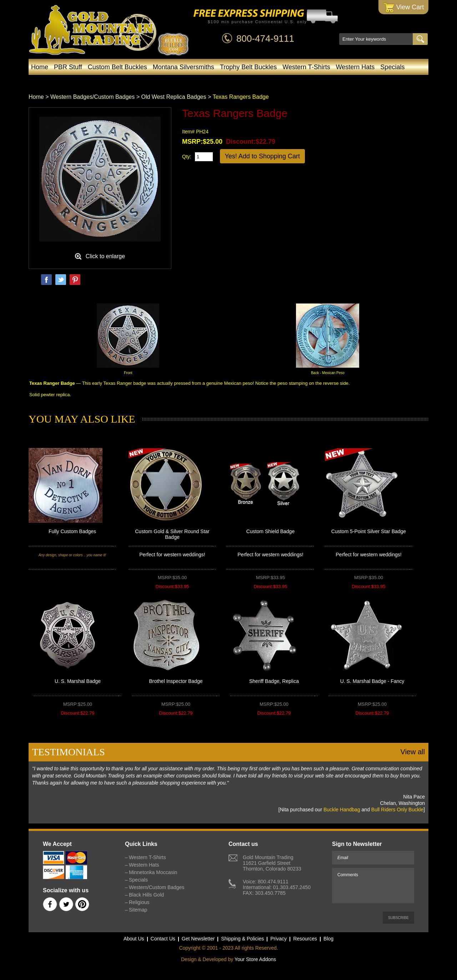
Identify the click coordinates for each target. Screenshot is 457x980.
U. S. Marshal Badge (78, 681)
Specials (392, 67)
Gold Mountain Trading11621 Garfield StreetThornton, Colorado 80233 (272, 863)
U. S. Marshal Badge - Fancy (372, 681)
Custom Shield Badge (270, 531)
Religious (139, 902)
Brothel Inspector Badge (176, 681)
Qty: (187, 157)
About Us (134, 939)
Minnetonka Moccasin (147, 81)
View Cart (404, 8)
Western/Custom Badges (226, 81)
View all (413, 752)
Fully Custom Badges (72, 531)
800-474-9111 (265, 39)
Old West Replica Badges (174, 97)
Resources (305, 939)
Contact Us (163, 939)
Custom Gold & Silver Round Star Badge (172, 534)
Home (40, 67)
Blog (337, 81)
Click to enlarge (105, 256)
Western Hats (355, 67)
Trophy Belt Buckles (248, 67)
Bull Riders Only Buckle (397, 810)
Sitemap (138, 910)
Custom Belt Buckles (117, 67)
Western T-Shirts (306, 67)
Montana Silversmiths (184, 67)
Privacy (278, 939)
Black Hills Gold (296, 81)
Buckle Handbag (342, 810)
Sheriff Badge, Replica (274, 681)
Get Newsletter (198, 939)
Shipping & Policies (242, 939)
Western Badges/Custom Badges (92, 97)
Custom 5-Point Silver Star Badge (369, 531)
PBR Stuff (68, 67)
